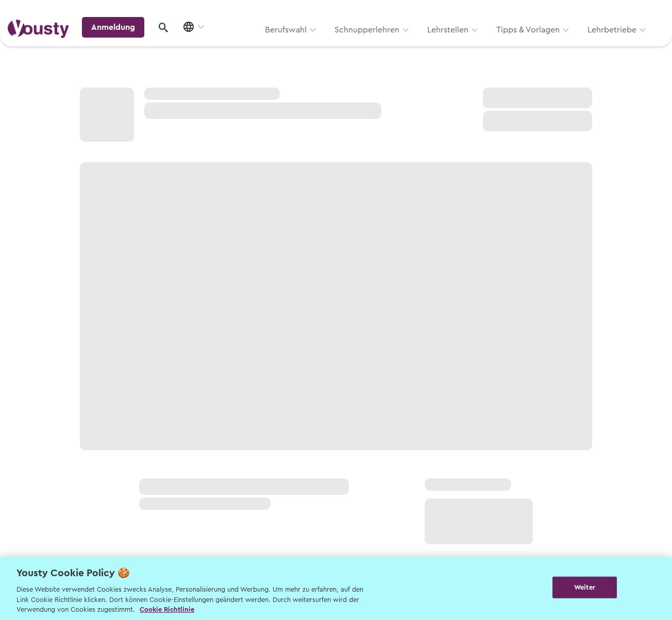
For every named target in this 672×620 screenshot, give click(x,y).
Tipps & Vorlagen (397, 45)
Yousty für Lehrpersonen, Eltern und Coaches (473, 11)
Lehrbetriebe (481, 45)
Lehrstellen (316, 45)
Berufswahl (154, 45)
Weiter (585, 587)
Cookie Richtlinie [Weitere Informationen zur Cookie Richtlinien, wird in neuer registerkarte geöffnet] (167, 609)
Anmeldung (575, 43)
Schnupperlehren (236, 45)
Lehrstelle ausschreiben (620, 11)
